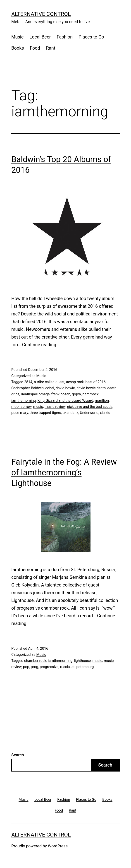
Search (18, 755)
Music (17, 37)
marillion (102, 400)
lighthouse (82, 661)
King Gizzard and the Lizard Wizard (65, 400)
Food (35, 48)
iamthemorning (24, 400)
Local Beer (40, 37)
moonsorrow (21, 407)
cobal (50, 388)
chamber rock (35, 661)
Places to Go (91, 37)
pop (26, 667)
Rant (51, 48)
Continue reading (39, 345)
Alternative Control (41, 14)
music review (55, 407)
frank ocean (61, 394)
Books (18, 48)
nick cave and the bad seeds (90, 407)
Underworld (89, 413)
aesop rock (75, 382)
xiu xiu (105, 413)
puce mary (20, 413)
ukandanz (70, 413)
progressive (49, 667)
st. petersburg (83, 667)
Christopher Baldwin (27, 388)
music (38, 407)
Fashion (65, 37)
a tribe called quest (49, 382)
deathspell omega (35, 394)
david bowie (65, 388)
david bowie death (91, 388)
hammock (91, 394)
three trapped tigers (45, 413)
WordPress (58, 846)
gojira (76, 394)
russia (65, 667)
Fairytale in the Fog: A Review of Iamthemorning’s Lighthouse (64, 473)
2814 (28, 382)
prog (34, 667)
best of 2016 (95, 382)
